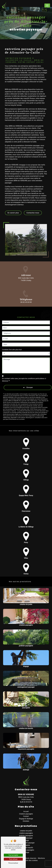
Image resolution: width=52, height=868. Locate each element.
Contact (26, 816)
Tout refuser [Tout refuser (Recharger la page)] (13, 859)
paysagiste (26, 845)
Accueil (26, 811)
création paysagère (26, 833)
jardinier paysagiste (26, 836)
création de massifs (26, 848)
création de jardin (26, 831)
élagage (26, 840)
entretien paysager (26, 838)
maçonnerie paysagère (26, 850)
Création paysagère (26, 814)
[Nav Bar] (47, 6)
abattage (26, 852)
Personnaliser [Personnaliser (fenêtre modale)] (13, 863)
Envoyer (30, 378)
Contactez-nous (33, 213)
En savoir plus (13, 213)
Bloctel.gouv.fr (30, 409)
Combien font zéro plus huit (12, 340)
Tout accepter (13, 855)
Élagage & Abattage (26, 819)
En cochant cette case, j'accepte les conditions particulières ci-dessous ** (24, 371)
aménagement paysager (26, 843)
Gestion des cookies (30, 860)
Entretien (26, 821)
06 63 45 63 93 (26, 802)
